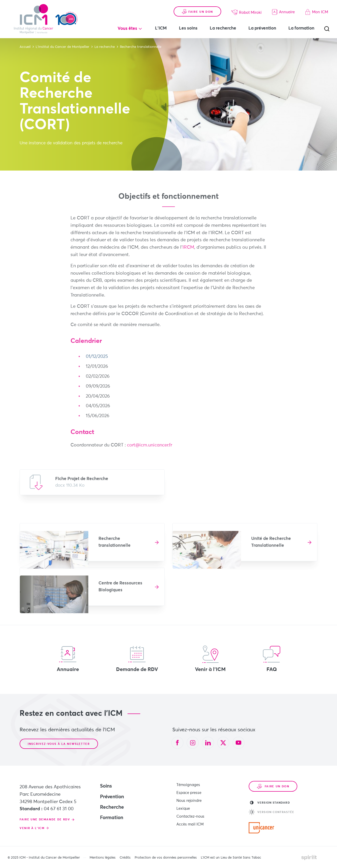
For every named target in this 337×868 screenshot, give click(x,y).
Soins (106, 786)
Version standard (270, 803)
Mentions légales (103, 858)
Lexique (183, 809)
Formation (112, 818)
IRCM (188, 251)
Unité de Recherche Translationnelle (271, 545)
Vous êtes (127, 29)
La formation (301, 28)
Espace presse (189, 793)
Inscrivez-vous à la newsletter (59, 744)
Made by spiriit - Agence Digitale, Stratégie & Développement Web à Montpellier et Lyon (309, 858)
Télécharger (92, 486)
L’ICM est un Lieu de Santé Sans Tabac (231, 858)
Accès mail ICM (190, 824)
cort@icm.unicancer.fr (150, 449)
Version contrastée (271, 812)
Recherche (112, 807)
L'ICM (161, 28)
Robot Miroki (247, 12)
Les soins (188, 28)
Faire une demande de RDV (45, 820)
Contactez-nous (190, 816)
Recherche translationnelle (115, 545)
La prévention (262, 28)
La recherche (223, 28)
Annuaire (283, 12)
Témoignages (188, 785)
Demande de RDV (137, 659)
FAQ (272, 659)
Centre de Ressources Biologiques (120, 590)
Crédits (125, 858)
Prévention (112, 797)
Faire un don (197, 12)
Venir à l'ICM (210, 659)
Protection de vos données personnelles (166, 858)
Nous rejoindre (189, 801)
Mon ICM (317, 12)
